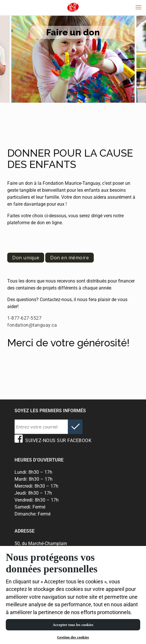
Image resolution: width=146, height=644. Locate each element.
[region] (73, 595)
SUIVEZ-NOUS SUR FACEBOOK (53, 441)
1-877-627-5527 (24, 318)
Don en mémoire (70, 258)
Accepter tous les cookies (73, 625)
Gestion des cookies (73, 637)
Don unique (26, 258)
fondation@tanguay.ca (32, 325)
